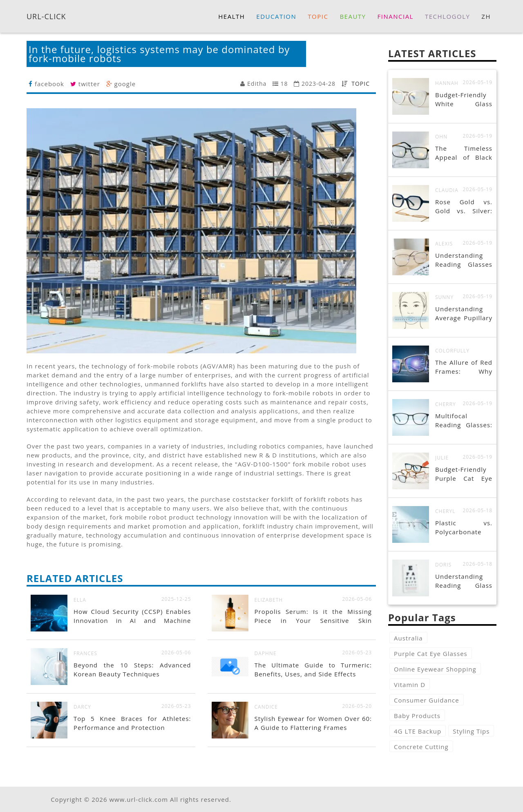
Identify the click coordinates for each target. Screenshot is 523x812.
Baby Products (417, 716)
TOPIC (361, 84)
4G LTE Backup (418, 731)
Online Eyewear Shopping (435, 669)
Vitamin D (410, 685)
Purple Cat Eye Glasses (431, 654)
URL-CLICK (46, 16)
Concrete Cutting (421, 747)
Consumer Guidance (427, 700)
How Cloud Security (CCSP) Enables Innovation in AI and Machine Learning (132, 620)
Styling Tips (471, 731)
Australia (408, 638)
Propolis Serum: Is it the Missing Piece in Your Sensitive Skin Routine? (313, 620)
